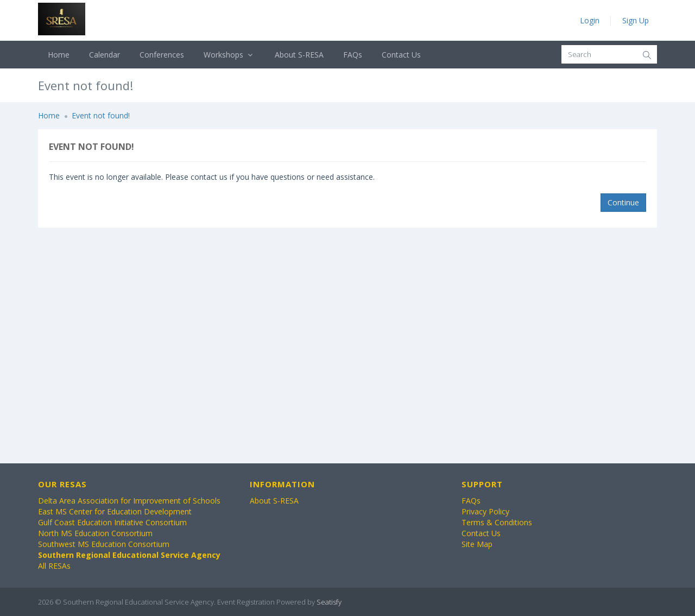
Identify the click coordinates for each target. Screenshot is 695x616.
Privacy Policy (485, 511)
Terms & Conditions (497, 522)
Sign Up (636, 20)
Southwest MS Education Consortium (104, 544)
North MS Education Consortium (95, 533)
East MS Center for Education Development (115, 511)
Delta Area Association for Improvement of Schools (129, 501)
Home (59, 55)
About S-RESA (299, 55)
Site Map (477, 544)
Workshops (229, 55)
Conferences (162, 55)
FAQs (353, 55)
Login (590, 20)
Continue (623, 202)
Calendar (105, 55)
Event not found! (101, 115)
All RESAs (54, 566)
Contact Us (401, 55)
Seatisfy (329, 602)
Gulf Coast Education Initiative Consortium (112, 522)
